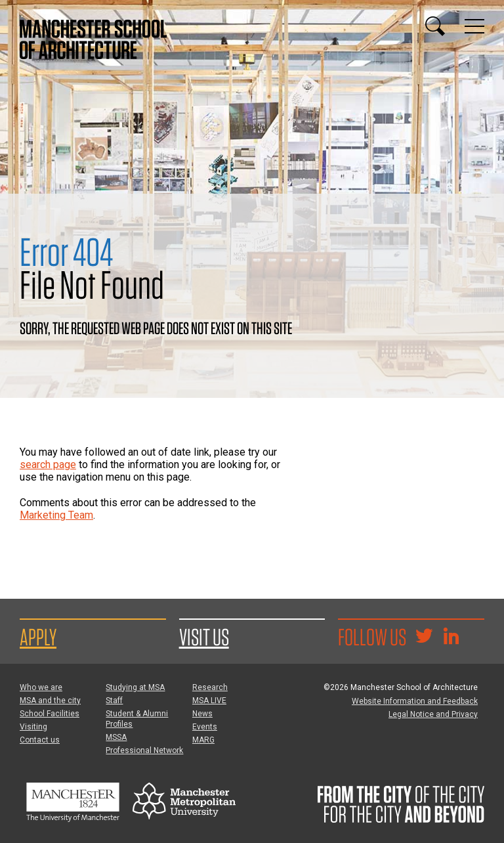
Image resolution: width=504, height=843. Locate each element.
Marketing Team (56, 515)
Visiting (33, 727)
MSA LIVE (209, 701)
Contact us (40, 740)
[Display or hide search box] (435, 26)
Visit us (204, 637)
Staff (114, 701)
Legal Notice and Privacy (433, 714)
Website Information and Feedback (415, 701)
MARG (203, 740)
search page (48, 465)
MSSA (116, 737)
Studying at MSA (135, 687)
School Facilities (50, 714)
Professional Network (144, 750)
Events (205, 727)
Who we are (41, 687)
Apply (38, 637)
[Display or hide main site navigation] (474, 26)
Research (210, 687)
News (202, 714)
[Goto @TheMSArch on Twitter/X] (424, 638)
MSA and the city (50, 701)
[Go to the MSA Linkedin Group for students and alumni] (451, 638)
